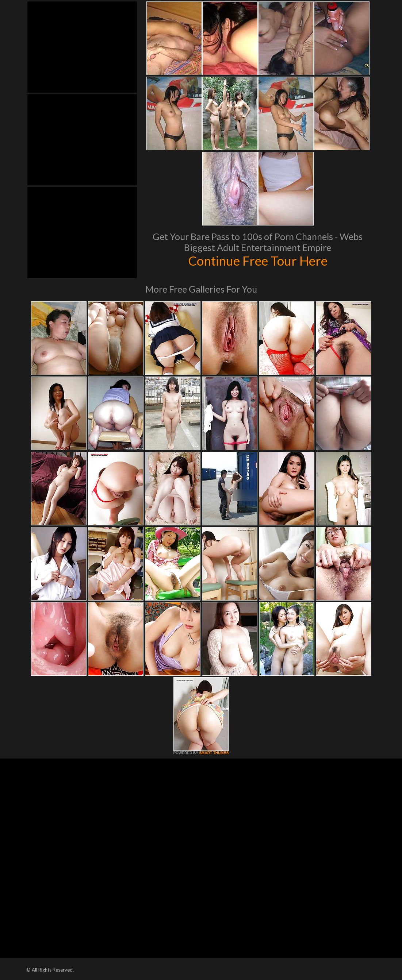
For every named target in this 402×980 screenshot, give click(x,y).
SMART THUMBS (214, 753)
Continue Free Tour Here (258, 261)
